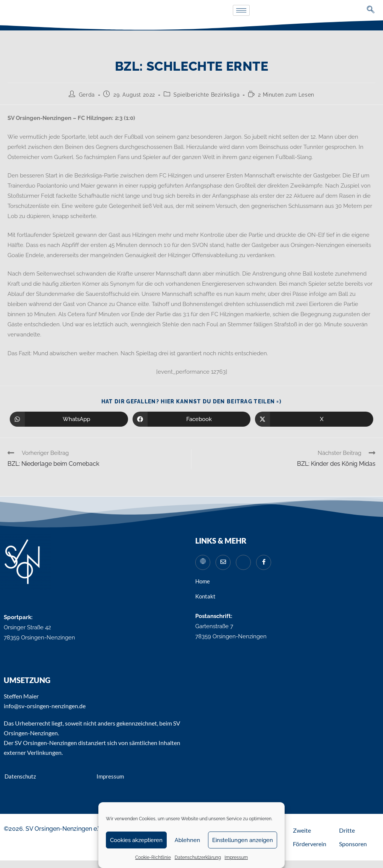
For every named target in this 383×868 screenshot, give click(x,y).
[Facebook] (264, 562)
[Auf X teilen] (314, 419)
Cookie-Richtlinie (153, 857)
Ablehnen (187, 840)
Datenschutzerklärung (198, 857)
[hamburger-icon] (241, 10)
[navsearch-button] (371, 10)
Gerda (87, 95)
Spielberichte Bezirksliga (207, 95)
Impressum (236, 857)
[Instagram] (243, 562)
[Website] (203, 562)
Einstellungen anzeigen (243, 840)
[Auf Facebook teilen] (192, 419)
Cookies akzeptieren (136, 840)
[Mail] (223, 562)
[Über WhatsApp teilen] (69, 419)
